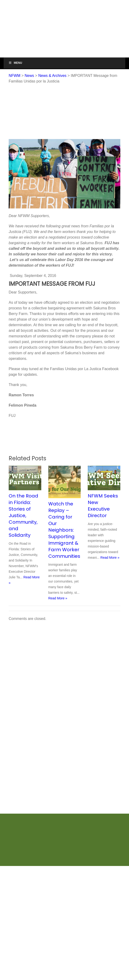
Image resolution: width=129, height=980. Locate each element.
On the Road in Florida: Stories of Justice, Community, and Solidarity (23, 515)
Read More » (58, 598)
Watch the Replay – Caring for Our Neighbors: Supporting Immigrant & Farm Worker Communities (64, 530)
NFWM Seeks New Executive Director (103, 506)
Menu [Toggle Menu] (15, 63)
